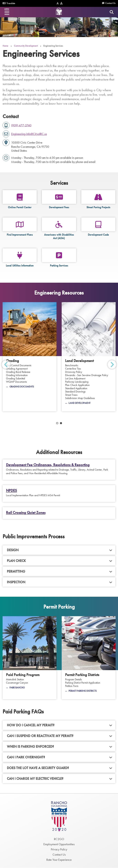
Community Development (26, 46)
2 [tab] (61, 423)
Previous (6, 365)
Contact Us (110, 3)
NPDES (11, 491)
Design (13, 550)
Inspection (16, 582)
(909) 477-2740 (21, 125)
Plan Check (16, 561)
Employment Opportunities (59, 844)
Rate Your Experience (59, 860)
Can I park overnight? (26, 757)
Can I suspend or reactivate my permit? (40, 736)
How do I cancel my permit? (31, 725)
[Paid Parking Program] (30, 658)
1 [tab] (57, 423)
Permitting (16, 571)
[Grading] (30, 357)
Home (5, 46)
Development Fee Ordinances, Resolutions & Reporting (48, 465)
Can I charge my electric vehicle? (35, 779)
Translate (9, 3)
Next (112, 365)
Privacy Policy (59, 849)
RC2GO (59, 839)
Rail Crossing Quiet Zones (26, 513)
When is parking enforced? (30, 746)
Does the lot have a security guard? (38, 768)
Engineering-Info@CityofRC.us (29, 134)
